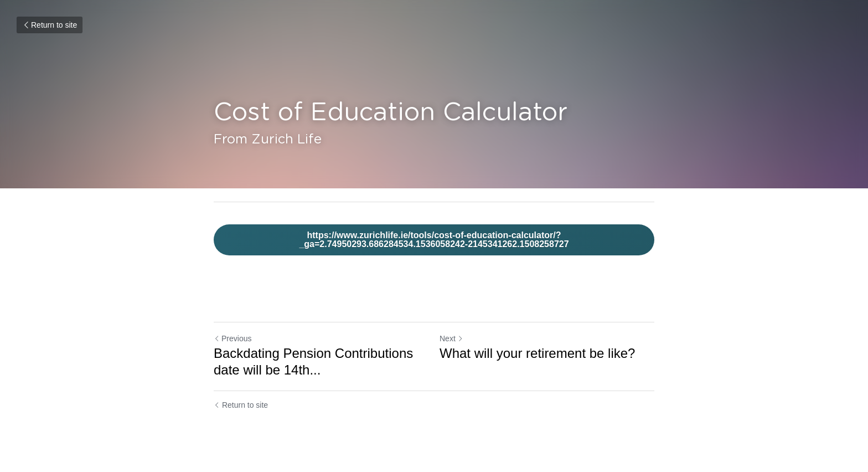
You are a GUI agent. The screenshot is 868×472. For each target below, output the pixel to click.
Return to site (50, 25)
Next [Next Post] (451, 338)
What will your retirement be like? (537, 353)
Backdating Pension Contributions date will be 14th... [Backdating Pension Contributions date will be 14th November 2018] (313, 361)
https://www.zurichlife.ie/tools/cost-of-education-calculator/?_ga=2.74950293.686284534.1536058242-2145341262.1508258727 (434, 240)
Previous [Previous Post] (232, 338)
